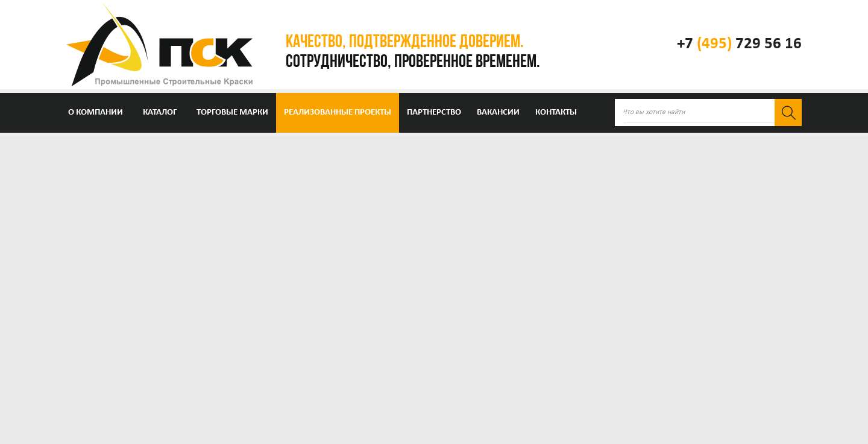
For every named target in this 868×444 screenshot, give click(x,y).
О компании (96, 113)
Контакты (556, 113)
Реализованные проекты (338, 113)
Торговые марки (232, 113)
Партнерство (434, 113)
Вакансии (498, 113)
